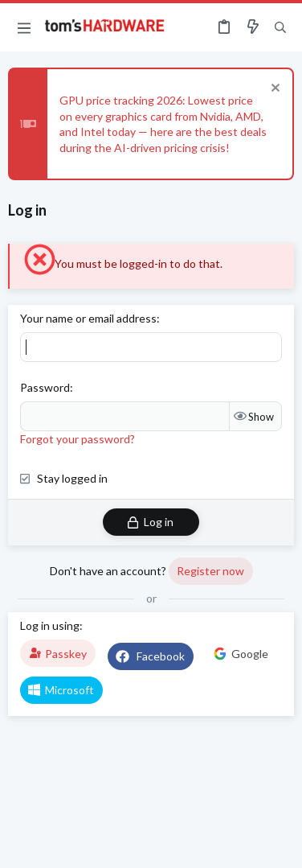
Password (45, 387)
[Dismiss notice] (273, 90)
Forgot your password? (78, 439)
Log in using (50, 625)
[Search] (280, 27)
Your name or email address (88, 318)
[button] (24, 27)
